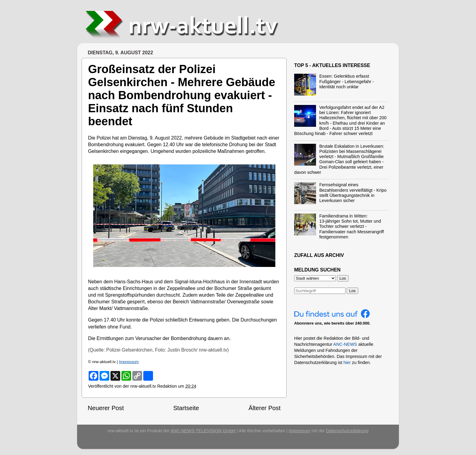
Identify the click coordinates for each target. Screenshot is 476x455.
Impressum (129, 362)
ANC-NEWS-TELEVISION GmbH (203, 431)
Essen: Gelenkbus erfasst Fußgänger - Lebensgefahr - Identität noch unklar (347, 81)
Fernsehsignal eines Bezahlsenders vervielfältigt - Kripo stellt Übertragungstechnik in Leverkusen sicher (353, 193)
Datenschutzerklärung (347, 431)
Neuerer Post (106, 408)
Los (352, 291)
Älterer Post (265, 408)
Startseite (186, 408)
